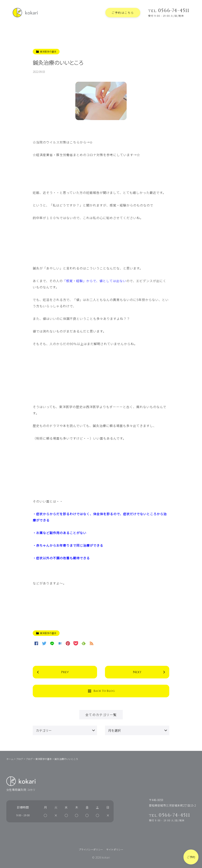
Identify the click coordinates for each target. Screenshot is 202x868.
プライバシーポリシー (91, 849)
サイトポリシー (115, 849)
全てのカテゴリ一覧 (101, 715)
